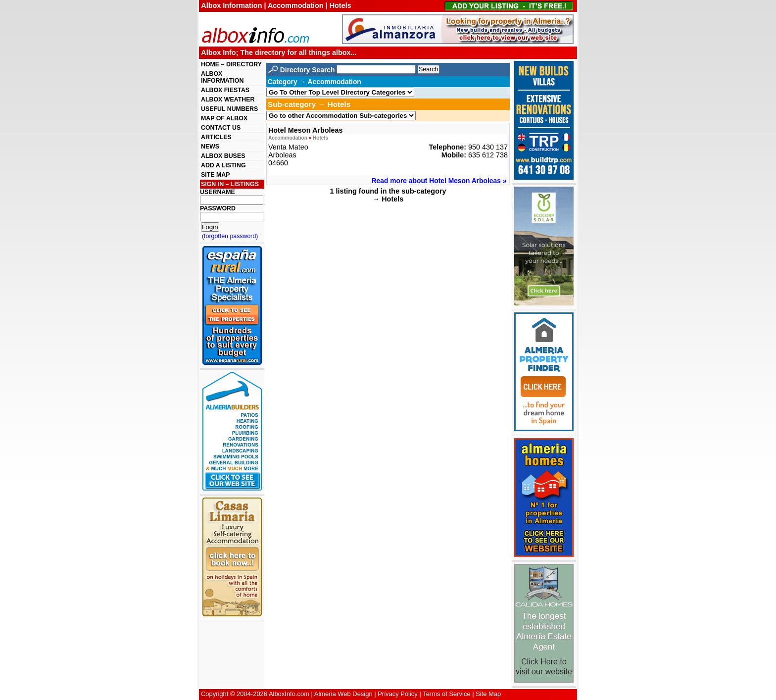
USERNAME (218, 192)
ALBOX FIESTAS (225, 90)
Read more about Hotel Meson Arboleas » (439, 181)
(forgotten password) (230, 236)
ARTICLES (216, 137)
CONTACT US (221, 128)
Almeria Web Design (343, 694)
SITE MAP (215, 175)
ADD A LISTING (223, 165)
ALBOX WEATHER (228, 100)
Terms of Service (446, 694)
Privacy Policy (398, 694)
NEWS (210, 147)
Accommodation (288, 138)
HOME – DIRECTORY (231, 64)
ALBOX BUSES (223, 156)
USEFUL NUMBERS (229, 109)
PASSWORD (218, 208)
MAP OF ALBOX (224, 118)
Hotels (320, 138)
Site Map (488, 694)
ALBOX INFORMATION (222, 77)
